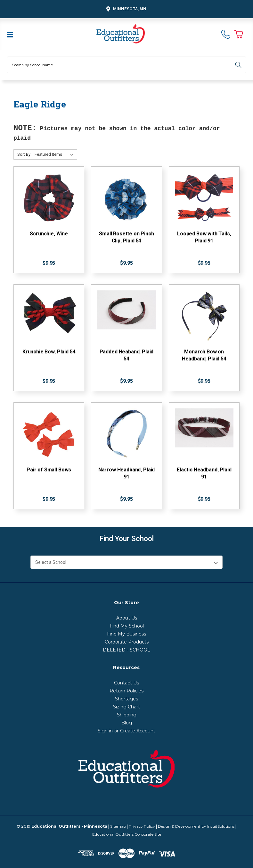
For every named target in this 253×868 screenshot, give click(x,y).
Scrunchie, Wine (49, 234)
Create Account (138, 731)
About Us (127, 618)
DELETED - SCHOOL (126, 650)
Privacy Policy (142, 826)
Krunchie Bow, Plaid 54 (49, 352)
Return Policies (126, 691)
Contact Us (126, 683)
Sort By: (24, 154)
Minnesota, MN (125, 9)
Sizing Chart (126, 707)
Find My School (127, 626)
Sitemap (118, 826)
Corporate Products (127, 642)
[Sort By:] (55, 154)
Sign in (105, 731)
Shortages (126, 699)
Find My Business (126, 634)
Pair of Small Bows (49, 470)
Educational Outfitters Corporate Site (127, 834)
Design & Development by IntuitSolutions (196, 826)
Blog (127, 723)
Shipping (127, 715)
